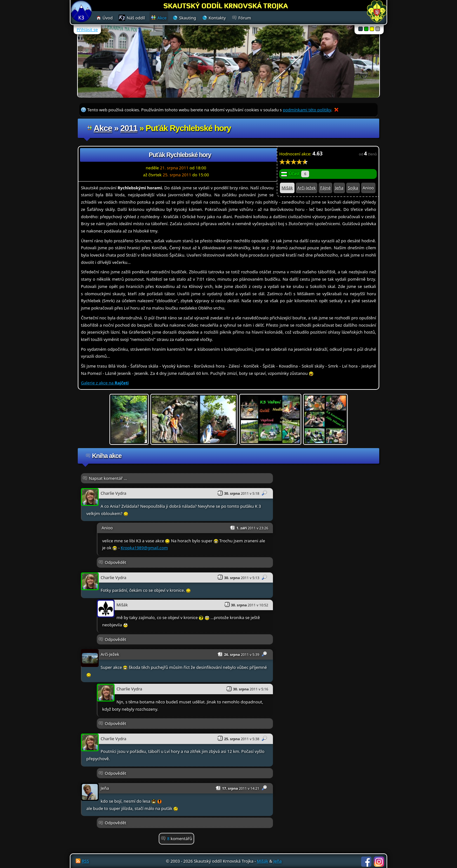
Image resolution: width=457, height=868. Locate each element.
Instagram (379, 862)
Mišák (287, 188)
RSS (85, 861)
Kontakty (217, 18)
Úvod (108, 18)
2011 (129, 128)
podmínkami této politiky (307, 110)
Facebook (366, 862)
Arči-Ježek (307, 188)
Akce (103, 128)
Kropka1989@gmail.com (144, 548)
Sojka (353, 188)
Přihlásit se (87, 29)
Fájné (325, 188)
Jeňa (339, 188)
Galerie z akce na (105, 383)
